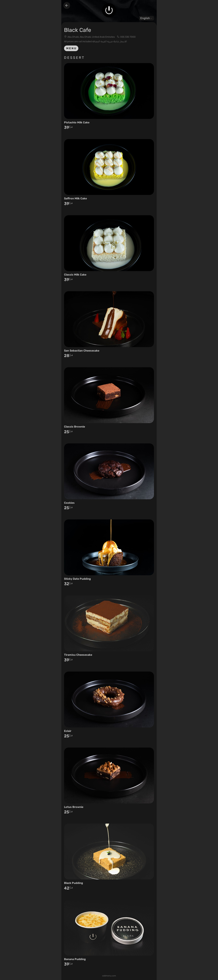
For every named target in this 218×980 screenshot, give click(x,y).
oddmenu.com (109, 976)
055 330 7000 (128, 37)
